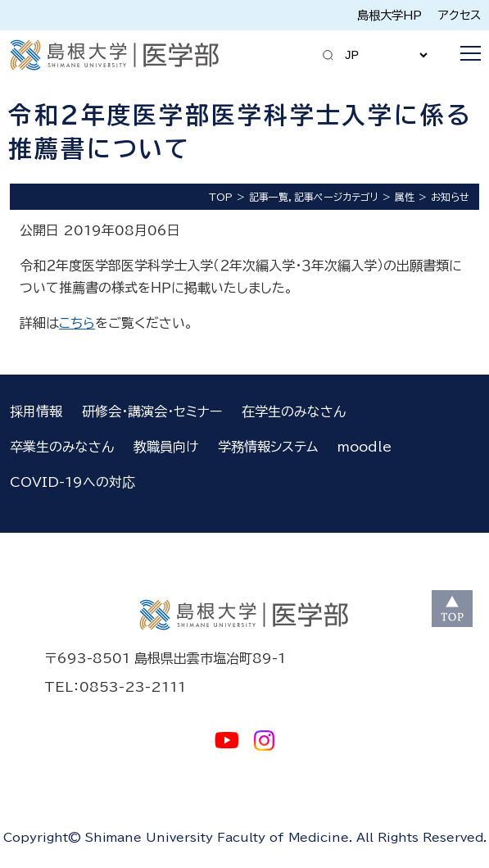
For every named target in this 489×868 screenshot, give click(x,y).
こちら (77, 323)
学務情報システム (268, 447)
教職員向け (166, 447)
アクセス (460, 15)
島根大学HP (389, 15)
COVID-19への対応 (72, 482)
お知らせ (450, 197)
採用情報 (36, 411)
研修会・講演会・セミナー (152, 411)
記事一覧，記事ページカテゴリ (314, 197)
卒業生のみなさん (62, 447)
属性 (405, 197)
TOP (221, 197)
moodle (364, 447)
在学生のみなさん (294, 411)
